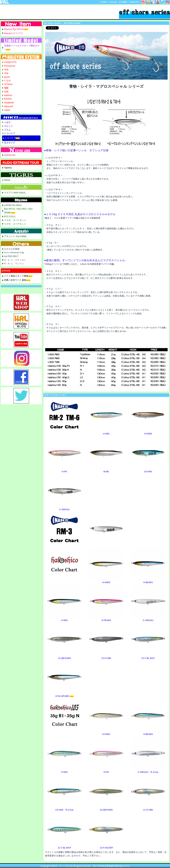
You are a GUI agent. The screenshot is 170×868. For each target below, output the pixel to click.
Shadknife (9, 103)
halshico (8, 95)
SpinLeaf (8, 106)
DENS (7, 180)
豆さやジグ (10, 143)
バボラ (7, 122)
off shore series (52, 23)
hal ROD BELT (11, 256)
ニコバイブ (10, 133)
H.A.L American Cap (14, 252)
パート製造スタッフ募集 (16, 276)
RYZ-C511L (10, 216)
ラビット (8, 126)
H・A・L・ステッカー (15, 260)
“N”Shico (8, 84)
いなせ (7, 80)
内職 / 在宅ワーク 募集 (15, 280)
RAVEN (8, 99)
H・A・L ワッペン (14, 264)
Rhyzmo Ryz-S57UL (14, 29)
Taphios (8, 168)
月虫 (6, 70)
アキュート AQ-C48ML (15, 236)
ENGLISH (134, 2)
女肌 (6, 92)
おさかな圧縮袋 (12, 249)
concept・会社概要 (118, 2)
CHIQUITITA (10, 62)
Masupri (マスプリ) (14, 33)
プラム (7, 130)
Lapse (7, 110)
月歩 (6, 73)
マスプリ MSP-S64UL (15, 193)
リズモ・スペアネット (15, 224)
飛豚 (6, 88)
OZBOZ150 (10, 155)
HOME (104, 2)
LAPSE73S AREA (13, 205)
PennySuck (10, 66)
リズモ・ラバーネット (15, 220)
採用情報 (6, 271)
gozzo (7, 77)
